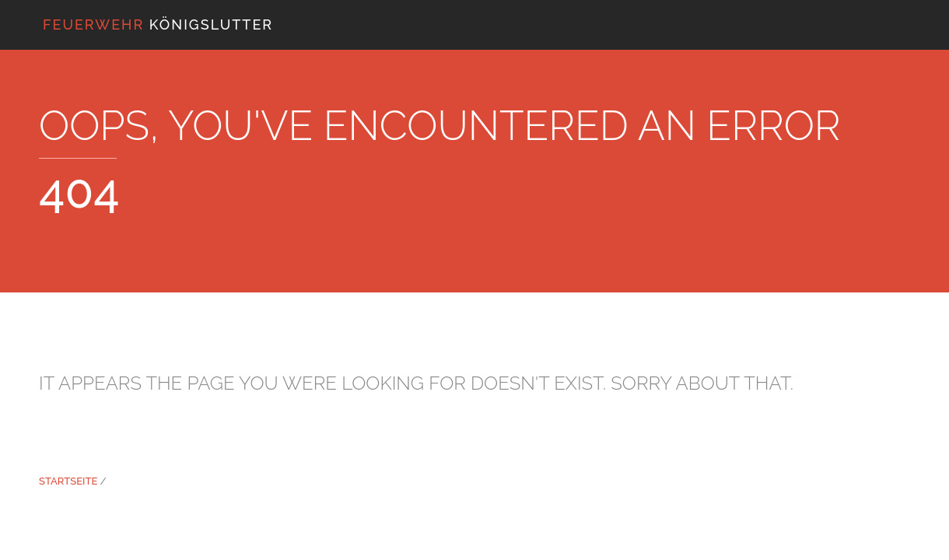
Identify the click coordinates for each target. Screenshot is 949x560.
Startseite (68, 481)
